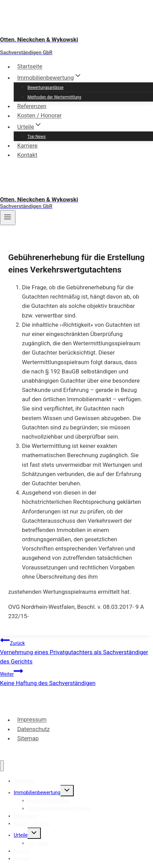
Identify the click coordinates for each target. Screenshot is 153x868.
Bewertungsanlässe (45, 88)
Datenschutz (33, 729)
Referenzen (32, 106)
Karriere (27, 146)
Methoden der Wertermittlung (54, 97)
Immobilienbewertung (37, 792)
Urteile (21, 835)
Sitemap (28, 738)
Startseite (30, 67)
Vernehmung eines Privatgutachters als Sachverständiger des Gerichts (76, 650)
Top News (37, 137)
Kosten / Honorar (39, 116)
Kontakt (27, 155)
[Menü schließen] (2, 766)
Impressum (32, 720)
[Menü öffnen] (8, 218)
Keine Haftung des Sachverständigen (76, 676)
